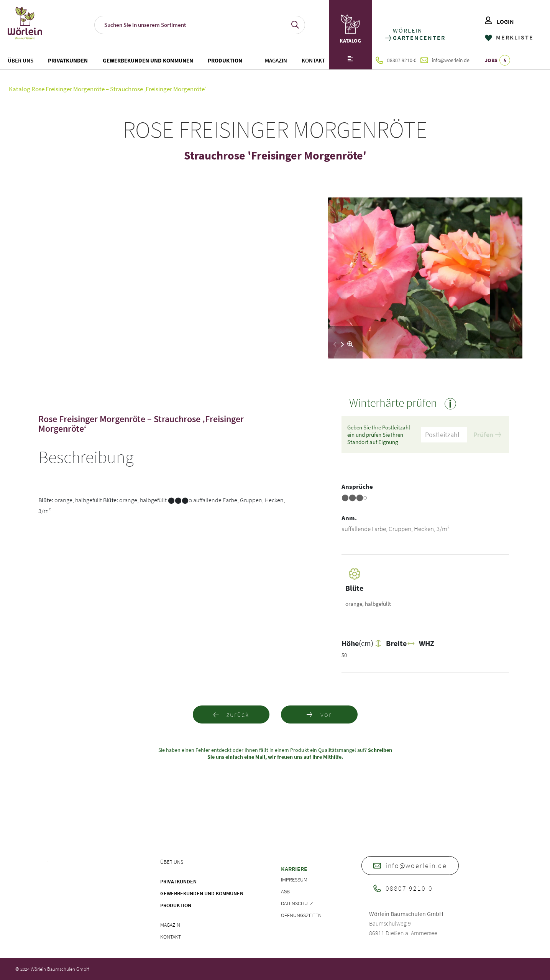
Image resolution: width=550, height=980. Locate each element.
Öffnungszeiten (301, 915)
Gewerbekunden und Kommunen (148, 60)
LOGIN (499, 21)
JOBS (497, 60)
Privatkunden (68, 60)
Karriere (294, 869)
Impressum (294, 880)
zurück (231, 714)
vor (319, 714)
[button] (342, 344)
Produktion (225, 60)
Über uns (21, 60)
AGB (285, 891)
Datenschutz (297, 903)
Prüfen (487, 435)
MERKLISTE (509, 37)
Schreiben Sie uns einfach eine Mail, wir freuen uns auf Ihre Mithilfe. (300, 753)
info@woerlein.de (445, 60)
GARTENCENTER (419, 38)
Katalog (20, 89)
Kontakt (313, 60)
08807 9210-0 (396, 60)
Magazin (276, 60)
